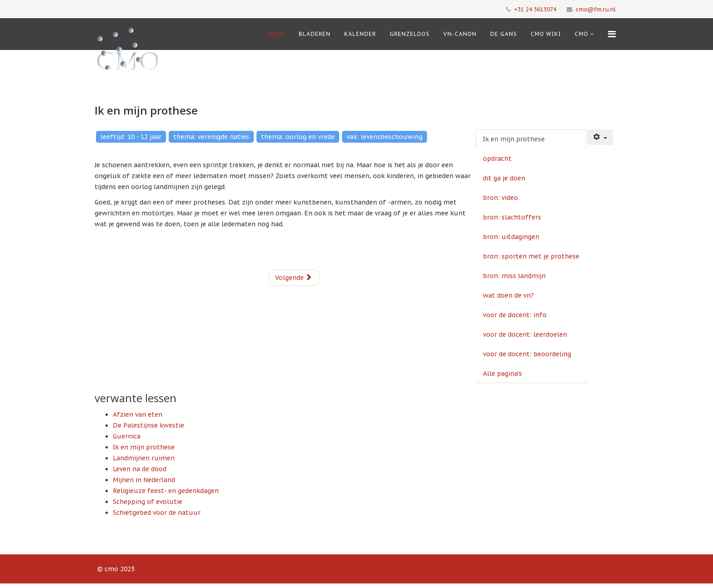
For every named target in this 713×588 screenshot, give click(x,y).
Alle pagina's (502, 374)
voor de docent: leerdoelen (525, 334)
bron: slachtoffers (512, 217)
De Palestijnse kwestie (148, 425)
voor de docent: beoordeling (527, 354)
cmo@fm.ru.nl (596, 9)
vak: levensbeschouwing (384, 137)
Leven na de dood (140, 469)
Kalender (360, 34)
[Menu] (612, 34)
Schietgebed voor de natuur (157, 513)
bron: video (500, 198)
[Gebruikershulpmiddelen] (600, 137)
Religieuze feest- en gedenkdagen (166, 491)
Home (276, 34)
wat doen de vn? (508, 295)
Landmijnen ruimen (144, 458)
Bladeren (315, 34)
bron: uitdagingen (511, 237)
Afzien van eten (138, 414)
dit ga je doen (504, 178)
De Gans (504, 34)
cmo (582, 34)
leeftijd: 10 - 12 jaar (131, 137)
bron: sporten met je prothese (531, 256)
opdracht (497, 159)
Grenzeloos (410, 34)
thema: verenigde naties (211, 137)
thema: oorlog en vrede (298, 137)
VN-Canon (460, 34)
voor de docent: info (515, 315)
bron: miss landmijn (514, 276)
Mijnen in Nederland (144, 480)
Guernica (127, 436)
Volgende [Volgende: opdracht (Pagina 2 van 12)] (294, 278)
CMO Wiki (546, 34)
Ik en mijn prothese (514, 139)
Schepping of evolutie (148, 502)
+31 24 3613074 (535, 9)
